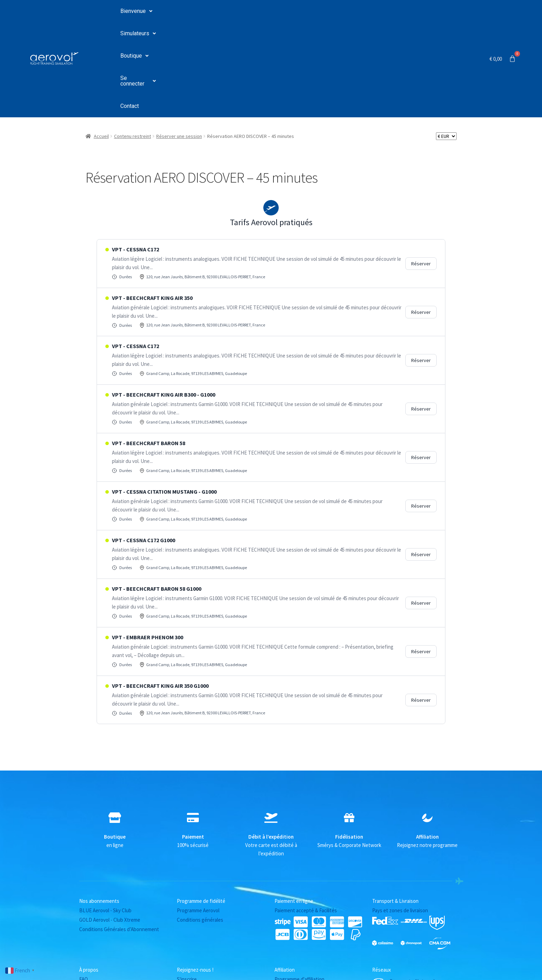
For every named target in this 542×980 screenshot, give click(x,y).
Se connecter (283, 11)
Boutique (234, 11)
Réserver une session (179, 42)
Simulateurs (186, 11)
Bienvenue (136, 11)
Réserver (421, 169)
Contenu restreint (133, 42)
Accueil (101, 42)
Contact (327, 11)
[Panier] (503, 12)
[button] (136, 12)
